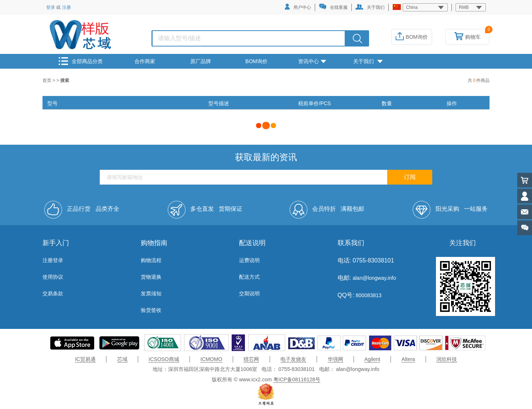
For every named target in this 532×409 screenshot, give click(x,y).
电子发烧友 (293, 359)
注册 (66, 7)
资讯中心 (312, 61)
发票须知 (151, 293)
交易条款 (53, 293)
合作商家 (145, 61)
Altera (408, 359)
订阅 (410, 177)
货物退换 (151, 277)
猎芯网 (251, 359)
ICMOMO (211, 359)
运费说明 (249, 260)
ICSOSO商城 (164, 359)
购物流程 (151, 260)
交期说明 (249, 293)
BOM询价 (412, 37)
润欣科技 (447, 359)
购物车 (468, 37)
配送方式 (249, 277)
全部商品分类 (81, 61)
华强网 (335, 359)
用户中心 (298, 7)
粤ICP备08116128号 (297, 379)
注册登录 (53, 260)
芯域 (122, 359)
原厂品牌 (201, 61)
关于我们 (370, 7)
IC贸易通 (85, 359)
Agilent (372, 359)
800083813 (368, 295)
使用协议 (53, 277)
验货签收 (151, 310)
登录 (51, 7)
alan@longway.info (374, 278)
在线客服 (333, 7)
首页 (47, 80)
